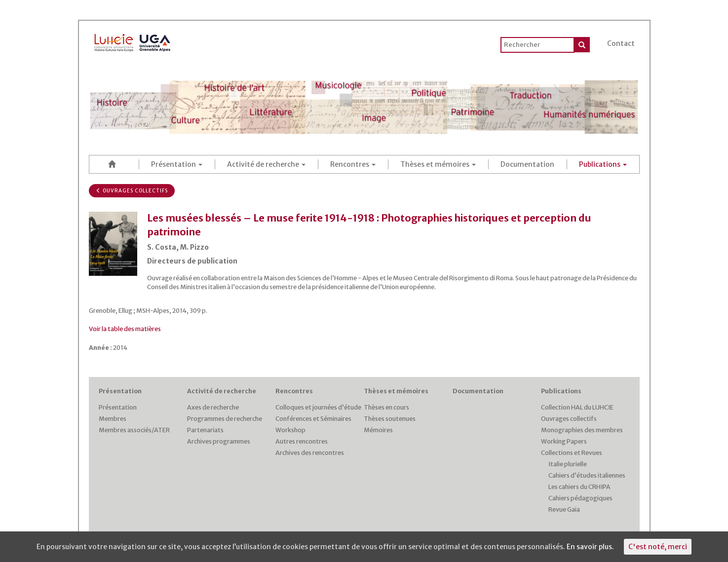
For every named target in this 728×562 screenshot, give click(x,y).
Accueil (114, 164)
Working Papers (564, 441)
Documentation (527, 164)
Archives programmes (219, 441)
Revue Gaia (564, 509)
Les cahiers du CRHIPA (579, 487)
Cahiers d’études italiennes (587, 475)
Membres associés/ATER (134, 430)
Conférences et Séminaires (313, 419)
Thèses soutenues (390, 419)
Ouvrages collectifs (132, 191)
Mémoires (378, 430)
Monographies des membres (582, 430)
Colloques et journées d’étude (318, 407)
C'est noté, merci (658, 547)
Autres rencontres (302, 441)
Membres (113, 419)
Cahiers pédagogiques (580, 498)
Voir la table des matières (125, 329)
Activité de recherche (266, 164)
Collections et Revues (572, 453)
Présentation (177, 164)
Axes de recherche (213, 407)
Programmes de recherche (225, 419)
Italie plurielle (568, 464)
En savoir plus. (590, 547)
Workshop (290, 430)
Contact (621, 43)
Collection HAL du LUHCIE (577, 407)
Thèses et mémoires (438, 164)
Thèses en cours (386, 407)
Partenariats (205, 430)
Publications (603, 164)
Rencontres (353, 164)
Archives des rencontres (310, 453)
